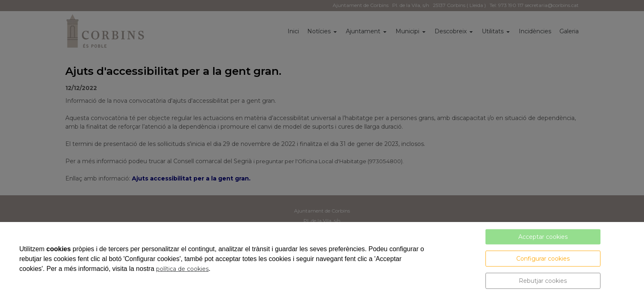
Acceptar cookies (543, 237)
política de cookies (182, 269)
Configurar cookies (543, 259)
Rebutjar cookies (543, 281)
